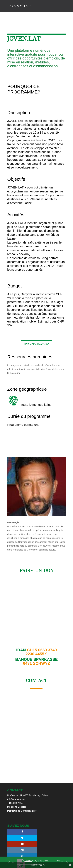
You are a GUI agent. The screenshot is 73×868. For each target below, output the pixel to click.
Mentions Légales (17, 807)
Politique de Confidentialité (22, 811)
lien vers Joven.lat (36, 344)
